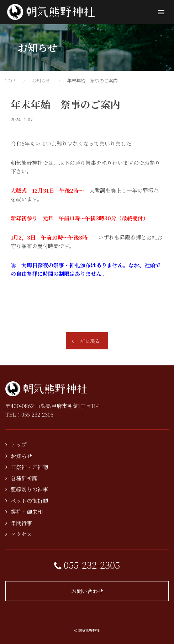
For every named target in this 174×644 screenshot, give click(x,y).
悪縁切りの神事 (29, 489)
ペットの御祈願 (29, 501)
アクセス (21, 534)
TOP (10, 80)
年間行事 (21, 523)
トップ (19, 444)
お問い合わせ (87, 591)
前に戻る (90, 341)
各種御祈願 (24, 478)
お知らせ (41, 80)
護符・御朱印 (27, 512)
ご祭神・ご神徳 (29, 467)
